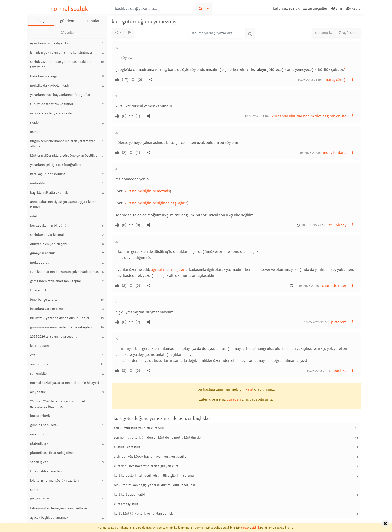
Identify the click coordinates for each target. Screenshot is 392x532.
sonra (34, 490)
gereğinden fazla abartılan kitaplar (56, 281)
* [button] (345, 69)
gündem (67, 21)
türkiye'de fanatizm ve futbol (52, 104)
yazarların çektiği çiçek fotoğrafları (55, 165)
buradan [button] (234, 399)
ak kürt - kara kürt (127, 447)
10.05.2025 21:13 (313, 225)
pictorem (339, 322)
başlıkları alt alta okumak (49, 192)
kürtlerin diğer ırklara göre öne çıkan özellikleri (65, 155)
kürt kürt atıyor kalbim (131, 494)
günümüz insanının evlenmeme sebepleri (61, 327)
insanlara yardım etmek (48, 309)
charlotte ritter (334, 285)
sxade (34, 122)
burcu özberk (40, 416)
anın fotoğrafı (40, 364)
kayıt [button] (249, 389)
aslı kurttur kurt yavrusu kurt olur (139, 428)
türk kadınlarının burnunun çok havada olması (65, 272)
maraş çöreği (336, 79)
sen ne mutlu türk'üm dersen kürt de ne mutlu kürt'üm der (158, 437)
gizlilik (256, 528)
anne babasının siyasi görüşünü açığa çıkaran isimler (63, 204)
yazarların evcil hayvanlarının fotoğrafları (61, 95)
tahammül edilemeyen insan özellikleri (59, 508)
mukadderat (39, 262)
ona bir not (38, 434)
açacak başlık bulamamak (49, 517)
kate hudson (40, 346)
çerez (244, 528)
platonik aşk (39, 443)
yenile (67, 32)
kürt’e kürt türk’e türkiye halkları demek (143, 513)
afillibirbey (337, 225)
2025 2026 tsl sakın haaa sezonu (54, 336)
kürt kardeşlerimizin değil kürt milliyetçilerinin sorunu (154, 475)
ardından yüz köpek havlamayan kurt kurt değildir (151, 456)
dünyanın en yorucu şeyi (48, 244)
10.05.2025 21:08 (310, 80)
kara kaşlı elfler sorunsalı (49, 174)
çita (33, 355)
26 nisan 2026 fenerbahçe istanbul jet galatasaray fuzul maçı (58, 404)
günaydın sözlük (42, 253)
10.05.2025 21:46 (316, 322)
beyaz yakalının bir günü (48, 225)
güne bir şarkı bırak (44, 425)
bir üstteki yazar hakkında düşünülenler (60, 318)
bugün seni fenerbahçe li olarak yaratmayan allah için (63, 143)
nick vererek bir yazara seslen (52, 113)
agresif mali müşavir (168, 269)
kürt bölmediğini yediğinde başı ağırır (156, 203)
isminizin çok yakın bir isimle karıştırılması (61, 52)
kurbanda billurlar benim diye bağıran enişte (309, 116)
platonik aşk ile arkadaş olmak (53, 453)
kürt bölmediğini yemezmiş (147, 191)
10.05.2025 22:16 (319, 371)
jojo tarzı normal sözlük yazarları (54, 480)
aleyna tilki (38, 392)
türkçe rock (39, 290)
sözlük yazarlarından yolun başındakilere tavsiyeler (61, 64)
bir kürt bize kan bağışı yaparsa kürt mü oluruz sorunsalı (156, 485)
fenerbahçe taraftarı (45, 299)
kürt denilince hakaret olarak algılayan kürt (146, 466)
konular (93, 21)
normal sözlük (69, 9)
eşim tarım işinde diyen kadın (52, 43)
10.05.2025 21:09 (257, 116)
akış (41, 21)
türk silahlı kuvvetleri (46, 471)
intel (34, 216)
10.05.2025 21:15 (307, 286)
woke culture (40, 499)
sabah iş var (39, 462)
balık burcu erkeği (43, 76)
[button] (287, 9)
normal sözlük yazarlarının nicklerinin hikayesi (65, 383)
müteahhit (38, 183)
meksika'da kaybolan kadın (50, 85)
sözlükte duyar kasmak (47, 235)
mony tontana (335, 152)
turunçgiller (315, 8)
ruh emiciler (39, 373)
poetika (340, 370)
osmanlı (36, 132)
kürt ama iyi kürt (126, 504)
